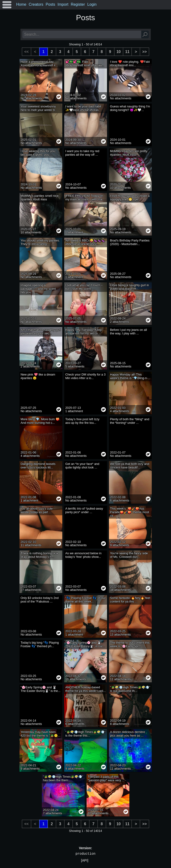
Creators (36, 4)
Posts (50, 4)
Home (21, 4)
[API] (85, 860)
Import (63, 4)
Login (92, 4)
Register (78, 4)
